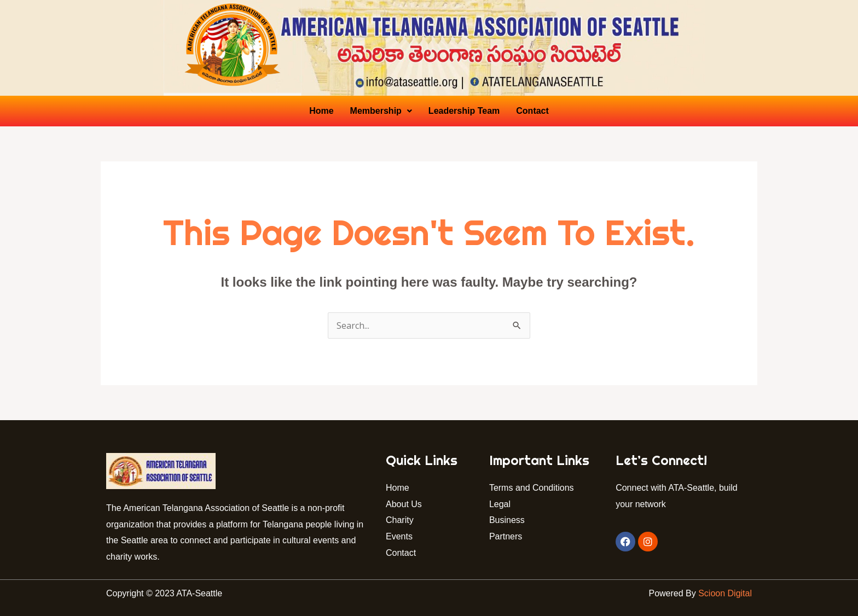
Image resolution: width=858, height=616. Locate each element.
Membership (381, 111)
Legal (500, 504)
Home (321, 111)
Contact (532, 111)
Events (399, 536)
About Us (404, 504)
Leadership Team (464, 111)
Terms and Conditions (532, 488)
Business (507, 520)
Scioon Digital (725, 593)
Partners (507, 536)
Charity (400, 520)
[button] (381, 111)
